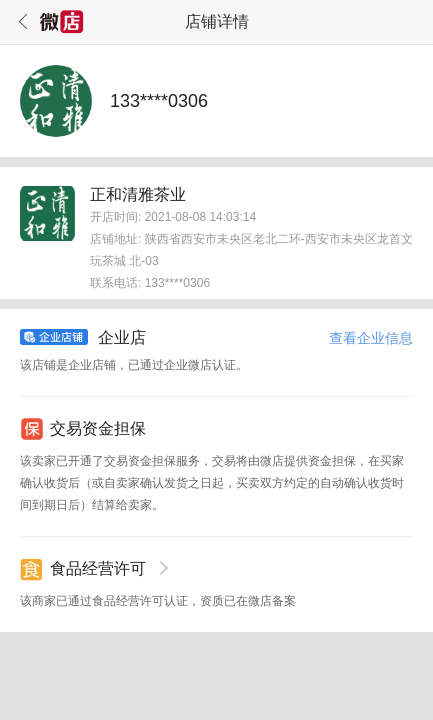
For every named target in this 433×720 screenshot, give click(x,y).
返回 (20, 22)
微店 (62, 22)
